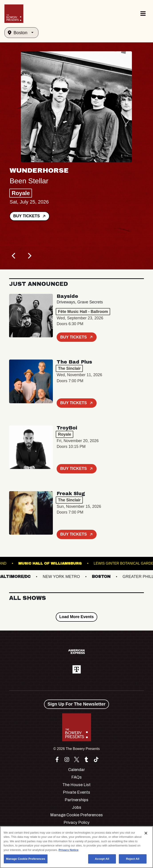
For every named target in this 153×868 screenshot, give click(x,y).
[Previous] (14, 256)
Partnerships (76, 800)
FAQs (76, 777)
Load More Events (76, 617)
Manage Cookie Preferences (76, 815)
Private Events (76, 792)
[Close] (146, 833)
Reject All (133, 859)
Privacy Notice (69, 850)
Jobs (77, 807)
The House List (76, 785)
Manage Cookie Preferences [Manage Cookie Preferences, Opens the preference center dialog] (26, 859)
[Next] (29, 256)
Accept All (102, 859)
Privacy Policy (76, 823)
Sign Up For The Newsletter (76, 704)
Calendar (76, 770)
